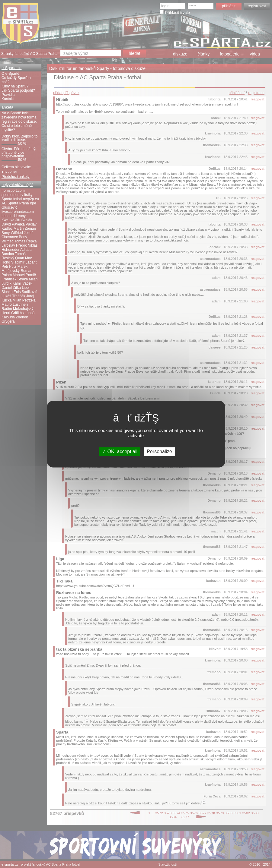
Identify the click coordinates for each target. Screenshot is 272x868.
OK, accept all (120, 451)
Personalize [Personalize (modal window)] (159, 451)
